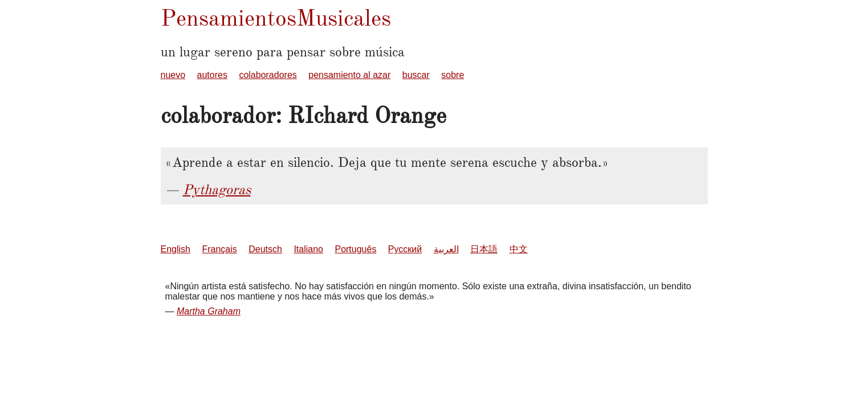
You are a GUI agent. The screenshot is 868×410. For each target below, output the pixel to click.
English (176, 249)
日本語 (484, 249)
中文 (519, 249)
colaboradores (268, 75)
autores (212, 75)
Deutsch (265, 249)
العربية (446, 249)
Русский (405, 249)
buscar (416, 75)
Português (355, 249)
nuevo (173, 75)
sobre (453, 75)
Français (219, 249)
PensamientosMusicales (276, 18)
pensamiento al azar (349, 75)
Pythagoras (217, 190)
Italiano (308, 249)
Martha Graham (209, 311)
